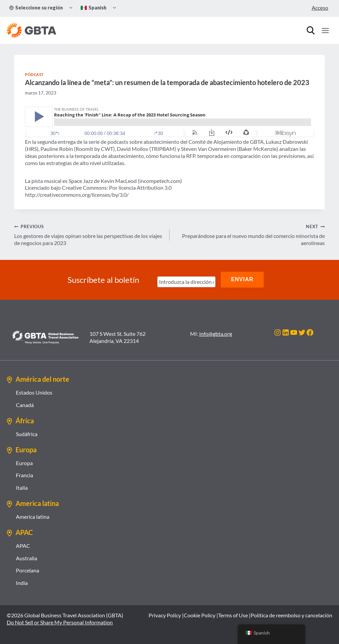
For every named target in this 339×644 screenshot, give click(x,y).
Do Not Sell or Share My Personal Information (60, 622)
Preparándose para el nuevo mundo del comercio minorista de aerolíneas (250, 234)
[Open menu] (325, 30)
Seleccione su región (36, 8)
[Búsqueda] (311, 30)
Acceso (320, 8)
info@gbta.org (216, 333)
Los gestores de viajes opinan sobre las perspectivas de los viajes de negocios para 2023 (89, 234)
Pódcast (34, 74)
